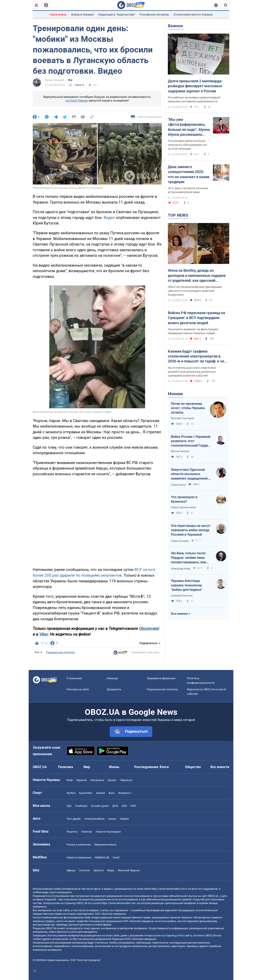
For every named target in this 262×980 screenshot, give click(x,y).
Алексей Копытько (182, 596)
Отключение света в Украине (193, 15)
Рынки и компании (79, 845)
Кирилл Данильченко (184, 507)
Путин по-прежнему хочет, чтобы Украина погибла (188, 408)
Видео (110, 218)
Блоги (164, 767)
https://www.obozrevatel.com (168, 889)
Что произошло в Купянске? (184, 499)
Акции (112, 819)
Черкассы (126, 780)
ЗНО (124, 806)
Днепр (112, 780)
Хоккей (101, 793)
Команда (112, 678)
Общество (193, 767)
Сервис (124, 819)
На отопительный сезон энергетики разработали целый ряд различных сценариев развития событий (192, 372)
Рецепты (72, 832)
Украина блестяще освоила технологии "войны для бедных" (187, 585)
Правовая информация (161, 678)
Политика (66, 767)
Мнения (175, 394)
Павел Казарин (180, 541)
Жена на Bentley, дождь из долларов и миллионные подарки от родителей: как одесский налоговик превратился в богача (197, 276)
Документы (114, 689)
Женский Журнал (129, 870)
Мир (87, 767)
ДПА (115, 806)
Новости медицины (79, 857)
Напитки (87, 832)
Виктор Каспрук (180, 451)
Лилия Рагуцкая (55, 80)
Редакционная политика (60, 652)
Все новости (220, 767)
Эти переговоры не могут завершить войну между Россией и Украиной (191, 530)
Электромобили (94, 819)
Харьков (81, 780)
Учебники (81, 806)
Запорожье (97, 780)
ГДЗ (69, 806)
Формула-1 (125, 793)
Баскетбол (86, 793)
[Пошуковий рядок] (226, 5)
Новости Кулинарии (108, 832)
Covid (116, 857)
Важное (175, 26)
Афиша (71, 870)
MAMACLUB (102, 857)
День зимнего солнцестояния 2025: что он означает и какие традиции (189, 174)
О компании (74, 678)
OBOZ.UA (213, 896)
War (70, 80)
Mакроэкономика (105, 845)
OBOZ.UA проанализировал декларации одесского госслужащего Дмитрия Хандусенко (195, 291)
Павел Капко (178, 485)
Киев (70, 780)
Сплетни (84, 870)
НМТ (133, 806)
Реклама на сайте (78, 689)
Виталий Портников (183, 418)
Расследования (146, 767)
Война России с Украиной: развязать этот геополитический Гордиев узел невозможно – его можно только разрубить (191, 441)
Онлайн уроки (100, 806)
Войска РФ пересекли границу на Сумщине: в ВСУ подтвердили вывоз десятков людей (196, 318)
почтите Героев (77, 101)
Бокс (112, 793)
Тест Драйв (74, 819)
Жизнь (114, 767)
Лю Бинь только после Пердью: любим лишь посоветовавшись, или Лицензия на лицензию (189, 558)
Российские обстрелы (154, 15)
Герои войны (58, 15)
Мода (111, 870)
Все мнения (179, 614)
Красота (99, 870)
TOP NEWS (178, 215)
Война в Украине (82, 15)
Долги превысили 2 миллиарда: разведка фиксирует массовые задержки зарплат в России (195, 86)
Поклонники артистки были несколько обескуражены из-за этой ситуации (188, 145)
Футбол (71, 793)
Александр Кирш (181, 569)
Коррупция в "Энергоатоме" (117, 15)
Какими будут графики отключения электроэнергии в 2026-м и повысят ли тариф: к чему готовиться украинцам (198, 356)
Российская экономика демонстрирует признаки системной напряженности (194, 99)
